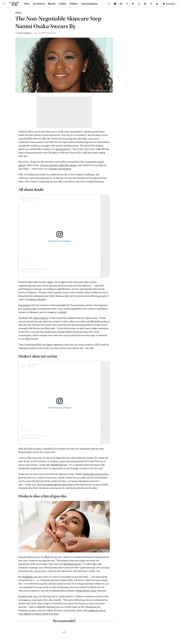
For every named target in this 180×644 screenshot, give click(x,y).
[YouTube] (115, 4)
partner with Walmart (60, 169)
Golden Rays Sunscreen (95, 474)
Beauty (18, 13)
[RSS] (157, 4)
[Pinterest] (139, 4)
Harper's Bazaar (37, 300)
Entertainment (89, 4)
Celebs (63, 4)
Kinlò (50, 282)
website (62, 312)
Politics (74, 4)
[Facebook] (109, 4)
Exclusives (39, 4)
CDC (27, 339)
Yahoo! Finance (41, 318)
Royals (52, 4)
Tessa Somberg (25, 33)
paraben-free (30, 309)
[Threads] (151, 4)
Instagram (61, 149)
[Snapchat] (145, 4)
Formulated (24, 305)
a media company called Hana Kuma (58, 165)
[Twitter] (127, 4)
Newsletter (169, 4)
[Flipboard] (133, 4)
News (27, 4)
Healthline (27, 577)
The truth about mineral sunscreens (55, 485)
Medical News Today (86, 591)
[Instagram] (121, 4)
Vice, (35, 597)
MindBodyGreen (59, 465)
